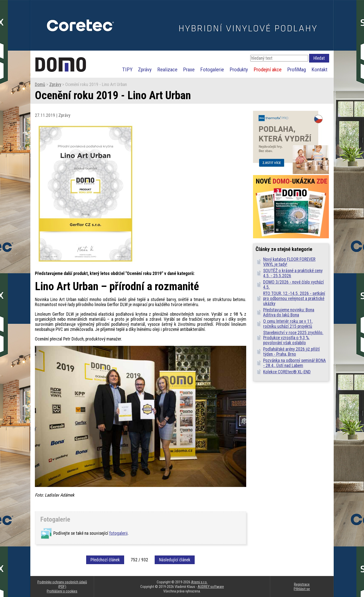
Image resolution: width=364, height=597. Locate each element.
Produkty (239, 69)
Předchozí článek (105, 560)
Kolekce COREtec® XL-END (287, 372)
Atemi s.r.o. (199, 582)
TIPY (127, 69)
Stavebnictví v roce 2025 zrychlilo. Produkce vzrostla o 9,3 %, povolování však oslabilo (293, 338)
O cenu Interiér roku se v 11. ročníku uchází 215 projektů (288, 324)
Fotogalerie (212, 69)
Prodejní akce (268, 69)
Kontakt (319, 69)
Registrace (302, 584)
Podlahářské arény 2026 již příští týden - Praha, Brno (291, 352)
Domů (40, 84)
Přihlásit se (302, 589)
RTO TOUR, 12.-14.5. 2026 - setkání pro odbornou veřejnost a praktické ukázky (294, 298)
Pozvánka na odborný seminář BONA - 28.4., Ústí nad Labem (294, 363)
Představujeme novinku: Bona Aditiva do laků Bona (289, 312)
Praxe (189, 69)
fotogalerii (118, 533)
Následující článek (175, 560)
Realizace (167, 69)
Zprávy (145, 69)
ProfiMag (297, 69)
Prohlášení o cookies (62, 591)
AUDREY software (211, 587)
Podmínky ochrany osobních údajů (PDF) (62, 584)
